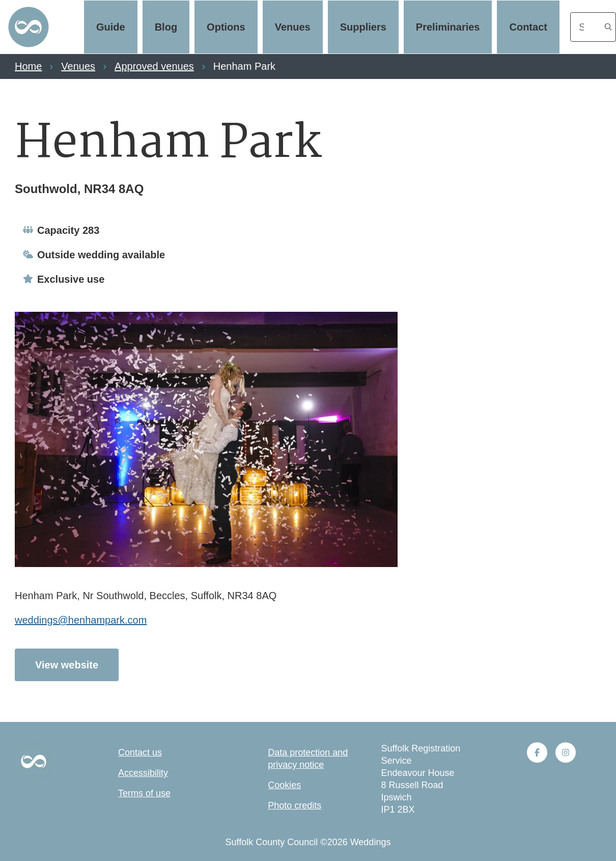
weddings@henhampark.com (81, 620)
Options (226, 27)
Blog (166, 27)
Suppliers (363, 27)
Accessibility (143, 773)
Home (28, 66)
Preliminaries (448, 27)
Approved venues (154, 66)
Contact (528, 27)
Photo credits (295, 805)
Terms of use (144, 793)
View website (67, 665)
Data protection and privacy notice (308, 759)
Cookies (284, 785)
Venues (293, 27)
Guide (111, 27)
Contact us (140, 752)
